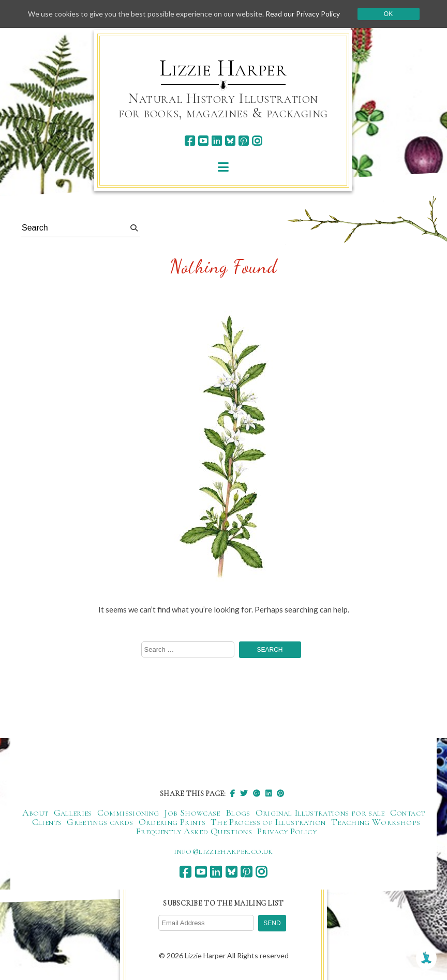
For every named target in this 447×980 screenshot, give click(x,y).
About (35, 813)
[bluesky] (230, 141)
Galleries (73, 813)
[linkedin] (217, 141)
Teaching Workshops (376, 822)
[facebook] (190, 141)
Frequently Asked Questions (194, 831)
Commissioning (128, 813)
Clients (47, 822)
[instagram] (257, 141)
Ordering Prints (172, 822)
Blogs (238, 813)
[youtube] (203, 141)
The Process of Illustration (268, 822)
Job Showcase (192, 813)
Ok (388, 14)
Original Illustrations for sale (320, 813)
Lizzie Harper (223, 68)
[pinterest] (243, 141)
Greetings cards (100, 822)
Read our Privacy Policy (303, 14)
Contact (408, 813)
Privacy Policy (287, 831)
